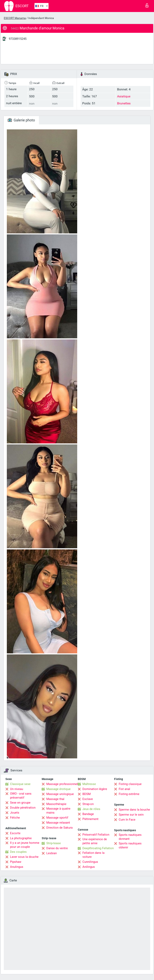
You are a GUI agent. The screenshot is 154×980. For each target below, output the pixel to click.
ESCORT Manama (15, 18)
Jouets (15, 813)
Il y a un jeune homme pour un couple (25, 845)
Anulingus (17, 867)
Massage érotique (58, 789)
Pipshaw (16, 862)
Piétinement (90, 819)
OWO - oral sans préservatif (21, 796)
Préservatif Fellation (96, 835)
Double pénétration (23, 808)
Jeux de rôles (91, 809)
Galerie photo (21, 120)
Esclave (88, 799)
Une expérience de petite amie (95, 841)
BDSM (87, 794)
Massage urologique (60, 794)
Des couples (18, 852)
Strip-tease (54, 843)
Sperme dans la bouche (134, 810)
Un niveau (17, 789)
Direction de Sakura (59, 828)
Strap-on (88, 804)
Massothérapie (56, 804)
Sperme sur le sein (131, 815)
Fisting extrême (129, 794)
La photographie (21, 838)
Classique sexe (20, 784)
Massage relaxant (58, 823)
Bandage (88, 814)
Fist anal (124, 789)
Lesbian (52, 853)
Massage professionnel (62, 784)
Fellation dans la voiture (93, 855)
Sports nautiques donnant (130, 837)
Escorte (15, 833)
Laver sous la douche (24, 857)
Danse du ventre (57, 848)
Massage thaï (55, 799)
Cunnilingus (90, 862)
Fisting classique (130, 784)
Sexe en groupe (20, 803)
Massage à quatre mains (58, 811)
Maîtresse (89, 784)
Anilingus (89, 867)
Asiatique (124, 96)
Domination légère (95, 789)
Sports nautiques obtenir (130, 845)
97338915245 (18, 39)
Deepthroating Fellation (98, 848)
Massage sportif (57, 818)
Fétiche (15, 818)
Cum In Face (127, 820)
